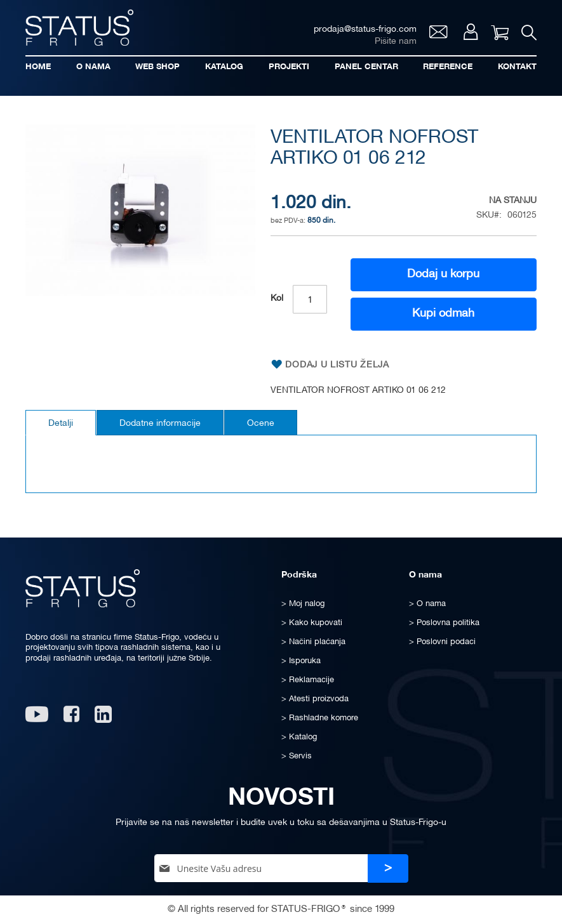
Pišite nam (396, 42)
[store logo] (79, 28)
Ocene (261, 424)
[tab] (61, 423)
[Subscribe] (388, 868)
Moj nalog (471, 32)
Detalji (61, 424)
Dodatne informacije (160, 424)
